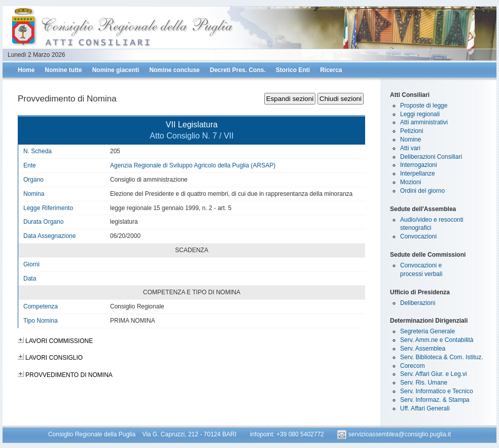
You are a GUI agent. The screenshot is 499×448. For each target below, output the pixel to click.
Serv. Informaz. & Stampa (435, 400)
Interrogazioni (419, 165)
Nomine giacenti (116, 70)
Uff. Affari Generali (425, 408)
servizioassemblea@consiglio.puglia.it (394, 434)
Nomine (411, 140)
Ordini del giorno (422, 191)
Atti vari (410, 148)
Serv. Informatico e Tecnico (437, 391)
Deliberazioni (418, 303)
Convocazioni (418, 236)
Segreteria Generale (427, 331)
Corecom (413, 366)
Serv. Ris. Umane (424, 383)
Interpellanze (418, 174)
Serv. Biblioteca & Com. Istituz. (442, 357)
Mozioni (411, 182)
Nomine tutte (63, 70)
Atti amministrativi (424, 122)
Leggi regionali (420, 114)
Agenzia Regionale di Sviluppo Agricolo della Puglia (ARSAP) (193, 165)
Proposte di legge (424, 106)
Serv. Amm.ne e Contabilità (437, 340)
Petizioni (412, 131)
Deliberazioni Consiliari (431, 157)
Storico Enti (293, 70)
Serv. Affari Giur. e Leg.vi (434, 374)
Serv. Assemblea (423, 349)
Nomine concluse (174, 70)
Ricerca (331, 70)
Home (26, 70)
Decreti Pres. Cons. (238, 70)
